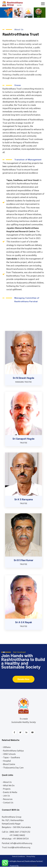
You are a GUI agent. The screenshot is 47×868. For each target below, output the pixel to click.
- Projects (6, 789)
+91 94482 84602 (17, 835)
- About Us (7, 782)
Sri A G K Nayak (24, 623)
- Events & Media (10, 792)
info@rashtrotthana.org (21, 843)
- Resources (7, 799)
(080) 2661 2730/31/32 (20, 832)
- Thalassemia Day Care (13, 768)
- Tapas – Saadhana (11, 757)
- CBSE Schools (9, 754)
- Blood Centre (8, 764)
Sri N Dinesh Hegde (23, 378)
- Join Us (6, 796)
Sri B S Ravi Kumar (24, 560)
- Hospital (6, 761)
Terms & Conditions (18, 856)
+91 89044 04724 (21, 839)
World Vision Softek (28, 866)
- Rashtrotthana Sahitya (13, 751)
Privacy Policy (31, 856)
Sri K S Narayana (24, 500)
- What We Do (8, 785)
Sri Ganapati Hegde (23, 439)
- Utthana (6, 747)
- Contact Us (8, 803)
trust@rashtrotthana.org (19, 847)
